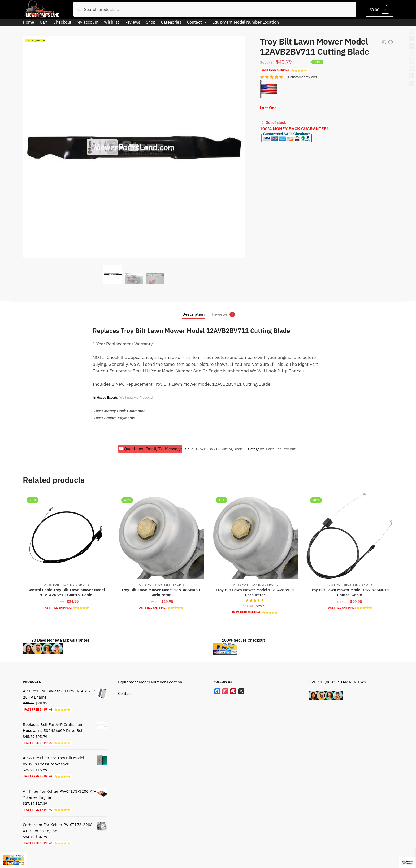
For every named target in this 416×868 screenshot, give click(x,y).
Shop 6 (84, 585)
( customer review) (302, 77)
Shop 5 (367, 585)
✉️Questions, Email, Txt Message (150, 449)
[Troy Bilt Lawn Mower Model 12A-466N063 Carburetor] (161, 536)
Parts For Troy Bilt (281, 449)
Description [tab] (193, 314)
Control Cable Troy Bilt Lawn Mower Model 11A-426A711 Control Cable (66, 592)
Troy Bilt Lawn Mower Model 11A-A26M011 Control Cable (350, 592)
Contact (125, 693)
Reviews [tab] (220, 314)
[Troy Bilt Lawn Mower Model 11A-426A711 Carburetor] (255, 536)
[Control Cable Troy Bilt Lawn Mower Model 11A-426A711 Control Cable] (66, 536)
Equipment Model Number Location (150, 682)
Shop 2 (273, 585)
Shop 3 (178, 585)
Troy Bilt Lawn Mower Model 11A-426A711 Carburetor (255, 592)
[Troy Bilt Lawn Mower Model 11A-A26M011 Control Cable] (349, 536)
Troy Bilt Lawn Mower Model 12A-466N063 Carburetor (161, 592)
